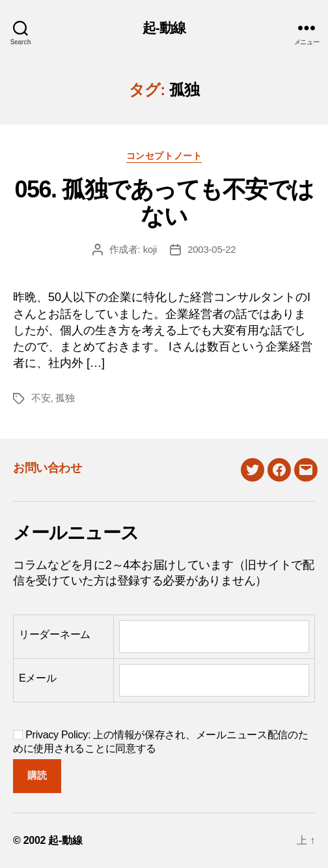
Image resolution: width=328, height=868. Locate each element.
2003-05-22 (212, 249)
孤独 (65, 398)
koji (150, 249)
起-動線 (164, 28)
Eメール (38, 678)
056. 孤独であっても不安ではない (164, 203)
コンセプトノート (164, 156)
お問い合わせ (47, 468)
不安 (41, 398)
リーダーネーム (55, 634)
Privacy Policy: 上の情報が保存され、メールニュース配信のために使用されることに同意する (161, 742)
